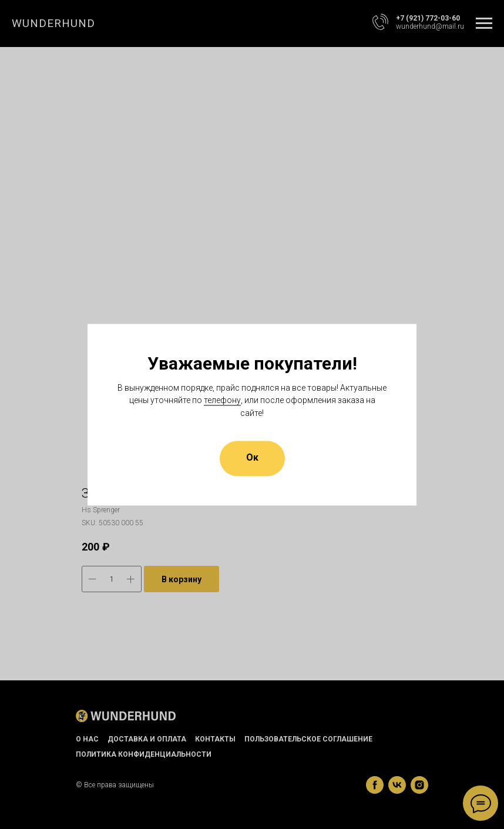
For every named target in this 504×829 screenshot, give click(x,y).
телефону (222, 401)
